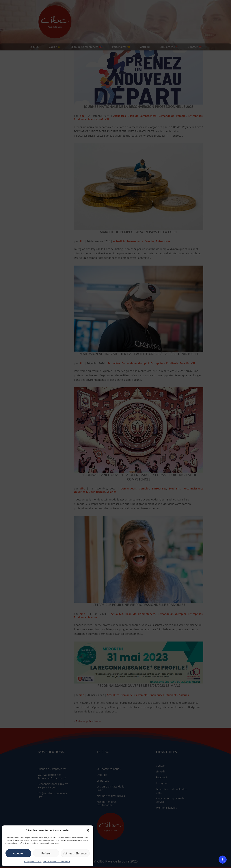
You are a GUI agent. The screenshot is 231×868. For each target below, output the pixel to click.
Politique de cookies (33, 861)
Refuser (46, 853)
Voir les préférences (75, 853)
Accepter (18, 853)
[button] (88, 830)
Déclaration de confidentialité (57, 861)
